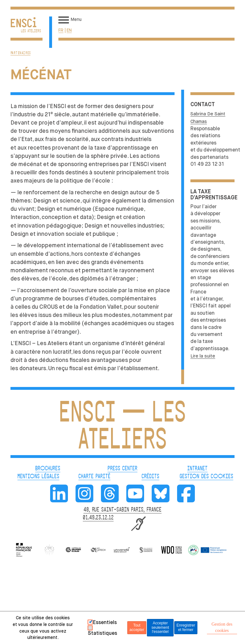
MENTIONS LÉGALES (38, 477)
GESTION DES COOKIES (206, 477)
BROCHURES (48, 469)
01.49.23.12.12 (98, 518)
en (69, 30)
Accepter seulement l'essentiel (160, 628)
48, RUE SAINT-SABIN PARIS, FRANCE (122, 510)
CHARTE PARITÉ (94, 477)
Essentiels (105, 622)
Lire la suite (203, 356)
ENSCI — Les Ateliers (122, 428)
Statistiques (103, 633)
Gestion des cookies (222, 627)
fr (61, 30)
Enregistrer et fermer (186, 628)
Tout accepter (137, 628)
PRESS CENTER (122, 469)
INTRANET (197, 469)
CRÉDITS (150, 477)
